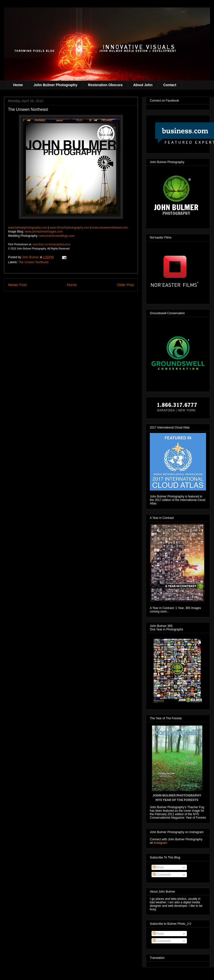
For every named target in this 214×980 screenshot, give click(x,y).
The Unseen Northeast (33, 262)
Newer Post (17, 285)
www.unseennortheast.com (110, 228)
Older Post (125, 285)
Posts (158, 867)
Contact (170, 85)
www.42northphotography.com (70, 228)
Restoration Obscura (105, 85)
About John (143, 85)
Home (18, 85)
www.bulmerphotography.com (27, 228)
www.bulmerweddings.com (57, 236)
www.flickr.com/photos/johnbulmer (51, 244)
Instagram (161, 843)
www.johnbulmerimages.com (44, 232)
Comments (162, 875)
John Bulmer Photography (55, 85)
